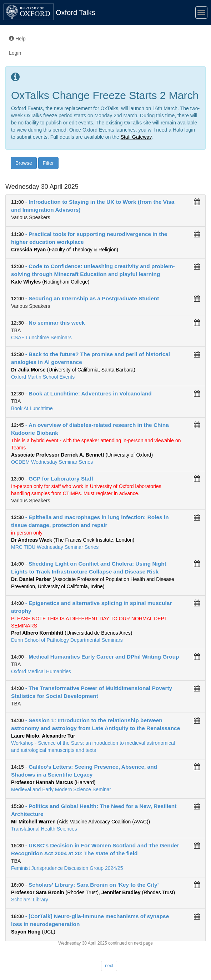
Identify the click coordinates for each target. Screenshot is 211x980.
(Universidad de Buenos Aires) (72, 633)
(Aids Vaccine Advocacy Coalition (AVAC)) (81, 822)
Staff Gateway (136, 137)
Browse (24, 163)
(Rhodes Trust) (55, 892)
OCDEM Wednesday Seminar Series (52, 462)
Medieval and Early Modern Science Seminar (61, 789)
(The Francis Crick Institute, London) (73, 540)
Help (17, 39)
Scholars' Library (30, 900)
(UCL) (33, 932)
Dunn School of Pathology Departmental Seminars (67, 640)
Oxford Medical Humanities (41, 671)
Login (15, 53)
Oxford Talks (76, 13)
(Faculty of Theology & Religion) (65, 250)
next (109, 966)
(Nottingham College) (50, 282)
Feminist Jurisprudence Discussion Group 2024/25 (67, 868)
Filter (48, 163)
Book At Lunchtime (32, 408)
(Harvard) (53, 782)
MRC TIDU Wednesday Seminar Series (55, 547)
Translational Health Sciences (44, 829)
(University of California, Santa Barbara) (73, 370)
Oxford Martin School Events (43, 377)
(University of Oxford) (82, 455)
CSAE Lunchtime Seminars (41, 338)
